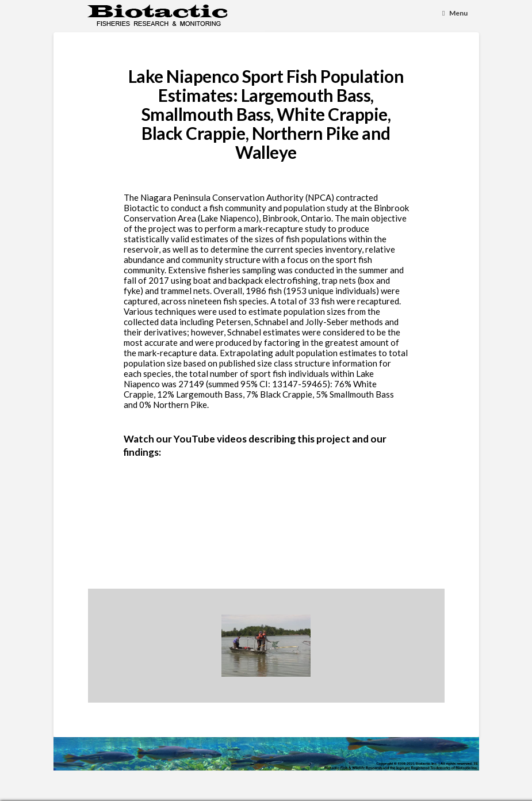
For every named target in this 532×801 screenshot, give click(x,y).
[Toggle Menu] (455, 14)
